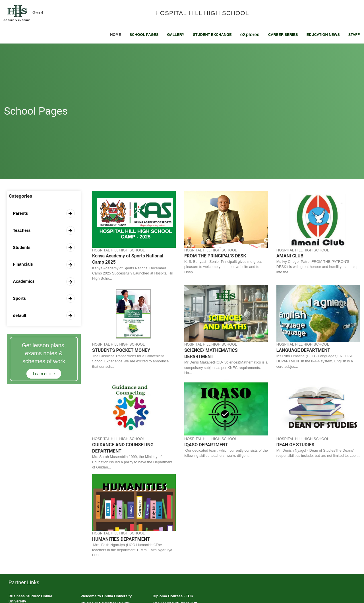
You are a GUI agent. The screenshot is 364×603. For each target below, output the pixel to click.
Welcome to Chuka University (106, 596)
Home (115, 35)
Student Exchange (212, 35)
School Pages (144, 35)
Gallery (176, 35)
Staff (354, 35)
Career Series (283, 35)
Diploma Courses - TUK (173, 596)
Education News (323, 35)
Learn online (44, 374)
